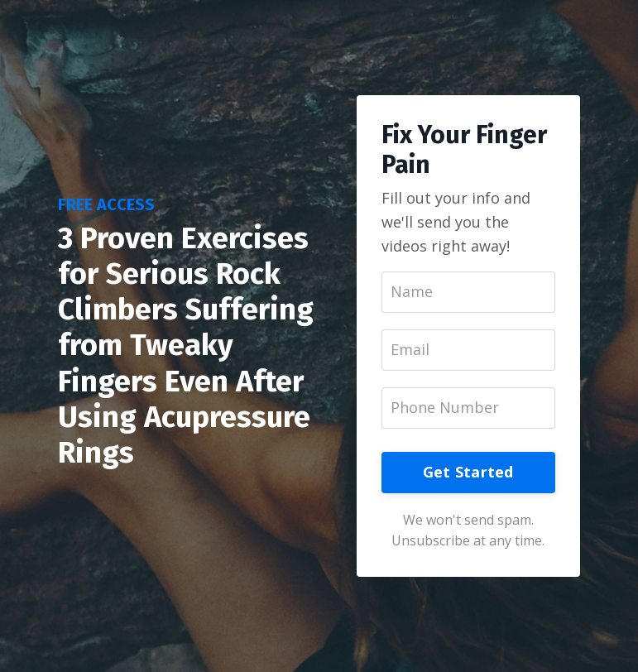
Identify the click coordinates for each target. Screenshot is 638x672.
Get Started (468, 472)
